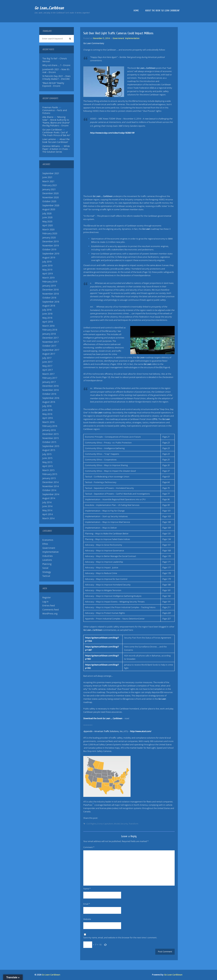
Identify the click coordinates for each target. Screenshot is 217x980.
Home (136, 11)
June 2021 (47, 177)
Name (87, 889)
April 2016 (48, 418)
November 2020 (50, 197)
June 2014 (47, 506)
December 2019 (50, 241)
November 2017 (50, 342)
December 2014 (50, 482)
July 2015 (47, 454)
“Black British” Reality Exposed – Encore (53, 84)
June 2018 (47, 314)
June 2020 (47, 217)
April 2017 (48, 370)
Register (47, 598)
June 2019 (47, 266)
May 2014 (47, 510)
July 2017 (47, 358)
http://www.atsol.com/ (141, 731)
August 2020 (49, 209)
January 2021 (49, 189)
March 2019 (48, 278)
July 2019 (47, 262)
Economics (48, 540)
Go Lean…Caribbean (49, 8)
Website (87, 919)
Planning (47, 564)
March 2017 (48, 374)
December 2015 (50, 434)
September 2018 (51, 302)
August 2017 (49, 354)
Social (45, 568)
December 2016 (50, 386)
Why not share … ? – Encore (56, 65)
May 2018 (47, 318)
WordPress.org (50, 614)
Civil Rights (91, 824)
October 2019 (49, 250)
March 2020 (48, 230)
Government (49, 548)
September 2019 (51, 254)
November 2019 (50, 246)
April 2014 (48, 514)
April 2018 (48, 322)
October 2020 (49, 201)
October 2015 (49, 442)
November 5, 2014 (101, 38)
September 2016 (51, 398)
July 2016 (47, 406)
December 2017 (50, 338)
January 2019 (49, 286)
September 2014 (51, 494)
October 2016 (49, 394)
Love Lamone (49, 139)
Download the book (103, 718)
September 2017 (51, 350)
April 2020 (48, 225)
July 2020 (47, 213)
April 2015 (48, 466)
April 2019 (48, 274)
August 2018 (49, 306)
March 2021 (48, 181)
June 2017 (47, 362)
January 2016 (49, 430)
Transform (133, 824)
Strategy (47, 572)
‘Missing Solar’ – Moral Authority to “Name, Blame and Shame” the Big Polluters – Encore (56, 121)
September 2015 (51, 446)
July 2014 (47, 502)
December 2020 (50, 193)
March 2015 (48, 470)
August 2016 (49, 402)
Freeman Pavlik (50, 107)
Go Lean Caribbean (51, 975)
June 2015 (47, 458)
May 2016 (47, 414)
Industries (48, 556)
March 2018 (48, 326)
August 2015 (49, 450)
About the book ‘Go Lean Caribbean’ (162, 11)
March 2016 (48, 422)
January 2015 (49, 478)
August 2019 (49, 258)
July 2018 (47, 310)
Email (87, 904)
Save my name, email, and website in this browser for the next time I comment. (120, 938)
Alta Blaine (48, 117)
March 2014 (48, 518)
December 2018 (50, 290)
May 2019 (47, 270)
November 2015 (50, 438)
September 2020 (51, 205)
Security (124, 824)
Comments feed (50, 610)
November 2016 (50, 390)
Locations (47, 560)
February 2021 (50, 185)
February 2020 (50, 233)
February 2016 (50, 426)
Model (117, 824)
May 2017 (47, 366)
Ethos (45, 544)
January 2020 (49, 238)
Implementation (51, 552)
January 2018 (49, 334)
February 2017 (50, 378)
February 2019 (50, 282)
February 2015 (50, 474)
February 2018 (50, 330)
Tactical (46, 576)
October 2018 (49, 298)
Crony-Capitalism (105, 824)
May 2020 (47, 222)
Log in (45, 602)
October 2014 (49, 490)
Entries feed (49, 606)
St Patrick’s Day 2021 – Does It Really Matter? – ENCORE (56, 78)
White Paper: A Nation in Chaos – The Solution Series (56, 149)
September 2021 (51, 173)
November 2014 (50, 486)
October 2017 (49, 346)
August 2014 (49, 498)
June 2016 (47, 410)
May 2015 (47, 462)
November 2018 (50, 294)
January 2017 (49, 382)
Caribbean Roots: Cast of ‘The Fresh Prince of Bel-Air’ (56, 134)
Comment (89, 847)
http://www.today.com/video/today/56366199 (112, 133)
